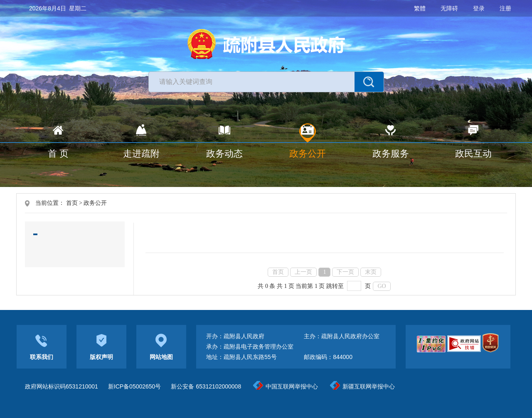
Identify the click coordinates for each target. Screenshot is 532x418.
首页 (72, 203)
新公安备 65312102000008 (206, 386)
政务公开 (95, 203)
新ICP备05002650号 (135, 386)
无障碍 (449, 8)
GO (382, 286)
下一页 (345, 272)
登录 (479, 8)
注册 (505, 8)
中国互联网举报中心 (286, 386)
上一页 (303, 272)
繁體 (420, 8)
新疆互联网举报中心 (362, 386)
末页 (371, 272)
